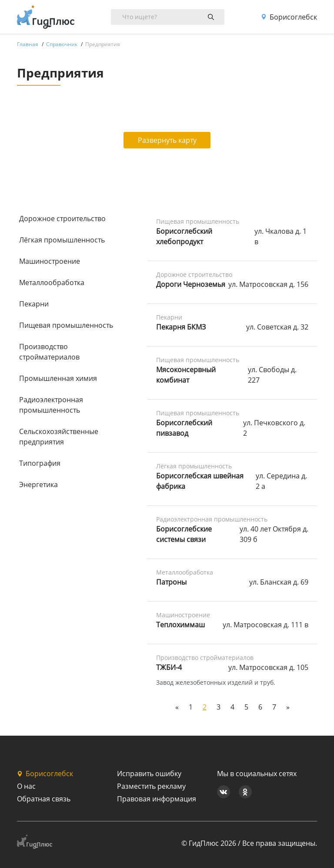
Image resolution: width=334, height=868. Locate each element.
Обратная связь (44, 799)
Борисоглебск (289, 17)
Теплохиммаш (180, 625)
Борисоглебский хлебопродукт (184, 236)
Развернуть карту (167, 140)
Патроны (171, 582)
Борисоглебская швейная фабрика (200, 481)
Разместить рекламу (151, 786)
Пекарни (34, 304)
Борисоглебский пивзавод (184, 428)
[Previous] (177, 707)
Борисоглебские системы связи (184, 534)
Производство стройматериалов (49, 352)
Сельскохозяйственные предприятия (59, 437)
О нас (26, 786)
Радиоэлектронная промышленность (51, 405)
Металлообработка (52, 283)
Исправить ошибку (149, 774)
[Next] (288, 707)
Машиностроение (50, 261)
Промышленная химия (58, 378)
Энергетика (38, 484)
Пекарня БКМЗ (181, 327)
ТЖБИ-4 (169, 667)
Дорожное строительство (62, 219)
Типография (40, 463)
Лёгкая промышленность (62, 240)
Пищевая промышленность (66, 325)
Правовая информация (157, 799)
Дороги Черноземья (191, 284)
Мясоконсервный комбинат (186, 375)
